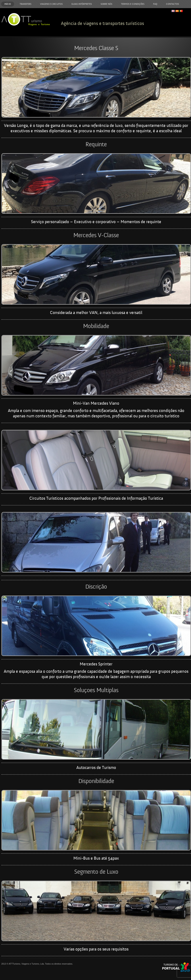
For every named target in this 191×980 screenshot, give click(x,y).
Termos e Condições (133, 4)
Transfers (25, 4)
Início (8, 4)
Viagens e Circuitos (51, 4)
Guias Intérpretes (82, 4)
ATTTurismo (26, 19)
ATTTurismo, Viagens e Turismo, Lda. (27, 964)
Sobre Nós (106, 4)
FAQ (155, 4)
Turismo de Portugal (176, 967)
